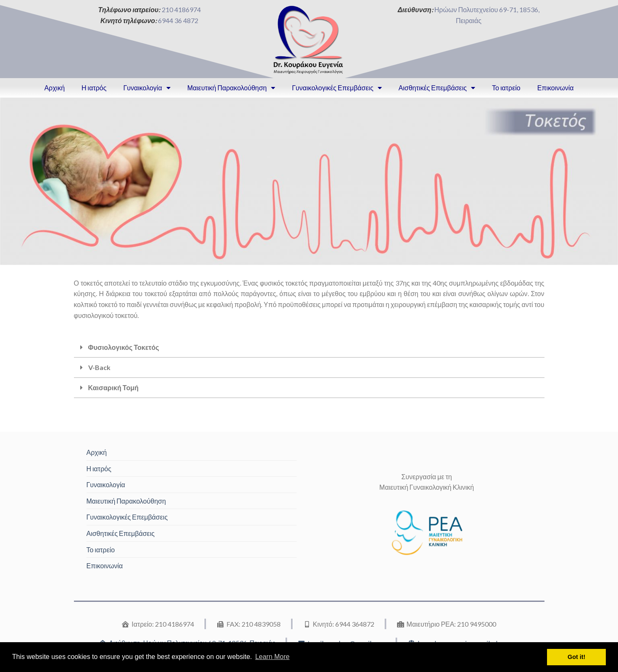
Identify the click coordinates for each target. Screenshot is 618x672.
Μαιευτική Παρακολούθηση (231, 88)
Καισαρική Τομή (113, 387)
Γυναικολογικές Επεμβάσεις (337, 88)
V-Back (99, 367)
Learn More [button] (272, 657)
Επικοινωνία (556, 88)
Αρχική (54, 88)
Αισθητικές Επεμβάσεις (437, 88)
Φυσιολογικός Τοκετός (124, 347)
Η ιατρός (94, 88)
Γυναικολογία (147, 88)
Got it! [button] (576, 657)
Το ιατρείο (506, 88)
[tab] (309, 348)
